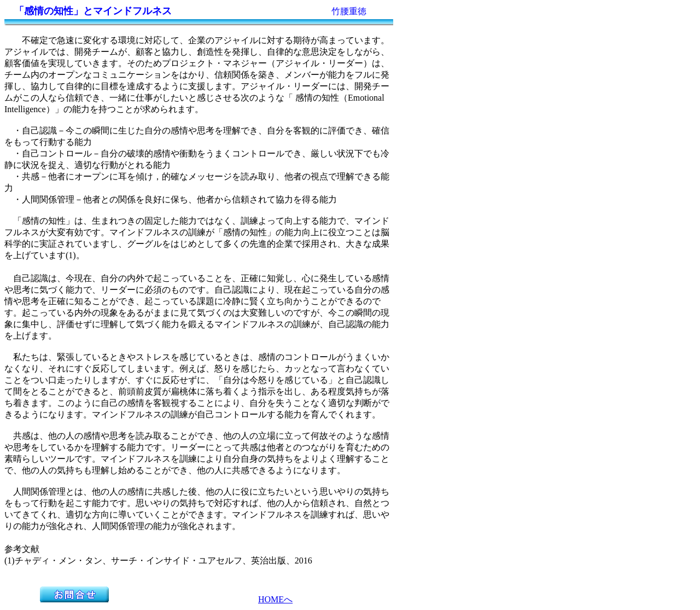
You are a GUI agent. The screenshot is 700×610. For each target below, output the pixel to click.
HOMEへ (275, 599)
